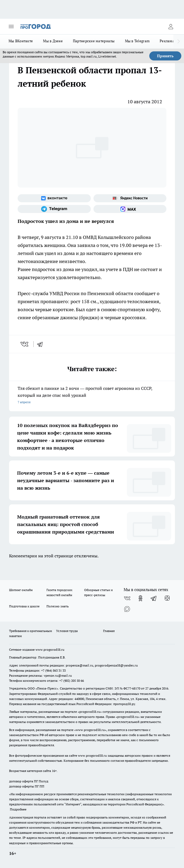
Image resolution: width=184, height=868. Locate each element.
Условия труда (67, 631)
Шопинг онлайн (21, 590)
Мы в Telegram (137, 41)
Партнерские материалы (94, 41)
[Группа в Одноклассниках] (140, 598)
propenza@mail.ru (79, 665)
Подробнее (18, 809)
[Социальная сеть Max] (130, 209)
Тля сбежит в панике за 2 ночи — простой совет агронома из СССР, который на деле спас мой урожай (92, 396)
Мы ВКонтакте (21, 41)
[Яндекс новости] (130, 198)
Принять (165, 56)
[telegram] (42, 344)
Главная (109, 631)
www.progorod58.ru (50, 650)
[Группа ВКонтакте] (54, 198)
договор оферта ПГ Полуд (29, 781)
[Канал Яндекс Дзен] (167, 598)
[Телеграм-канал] (54, 209)
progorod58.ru (90, 712)
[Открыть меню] (11, 26)
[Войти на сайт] (171, 26)
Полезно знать (58, 606)
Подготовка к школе (24, 606)
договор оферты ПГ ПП (27, 786)
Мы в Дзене (53, 41)
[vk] (25, 344)
